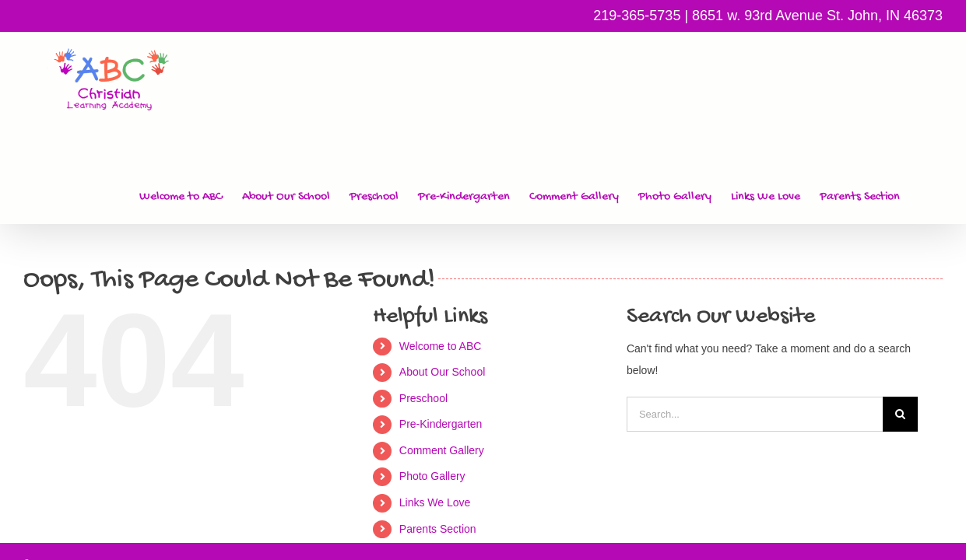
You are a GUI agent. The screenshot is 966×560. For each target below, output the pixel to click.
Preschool (423, 309)
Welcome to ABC (441, 257)
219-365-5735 (637, 16)
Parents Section (438, 439)
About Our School (443, 282)
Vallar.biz (924, 474)
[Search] (900, 325)
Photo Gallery (432, 387)
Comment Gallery (442, 361)
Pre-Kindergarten (441, 334)
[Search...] (755, 325)
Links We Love (435, 413)
